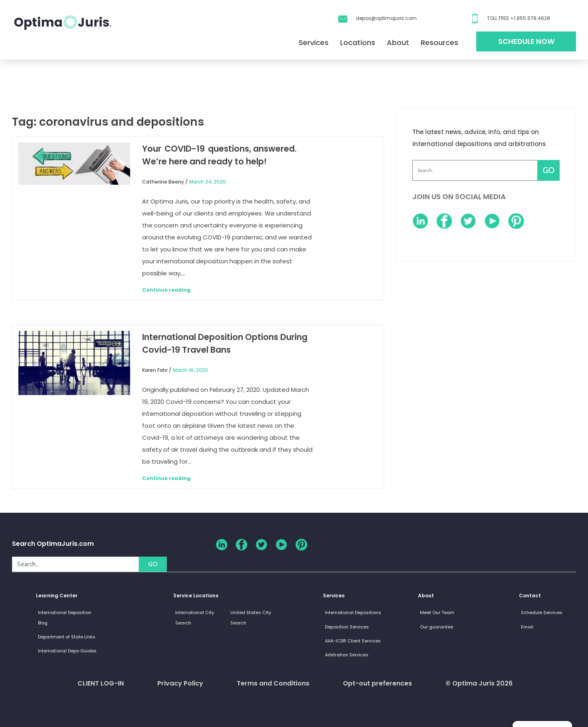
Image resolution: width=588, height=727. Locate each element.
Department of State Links (67, 637)
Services (314, 42)
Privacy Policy (180, 683)
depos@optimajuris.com (386, 18)
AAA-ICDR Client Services (353, 641)
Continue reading (166, 290)
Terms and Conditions (273, 683)
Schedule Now (526, 41)
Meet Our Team (437, 612)
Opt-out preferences (377, 683)
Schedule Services (542, 612)
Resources (440, 42)
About (398, 42)
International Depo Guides (67, 651)
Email (527, 627)
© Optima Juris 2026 (479, 683)
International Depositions (353, 612)
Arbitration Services (347, 655)
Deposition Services (347, 627)
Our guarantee (437, 627)
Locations (358, 42)
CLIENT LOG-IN (101, 683)
